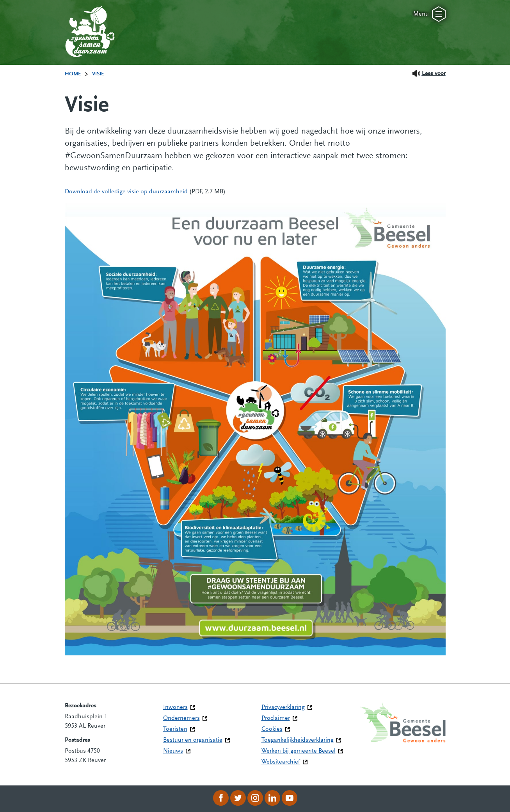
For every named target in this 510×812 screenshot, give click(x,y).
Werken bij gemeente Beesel (299, 751)
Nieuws (173, 751)
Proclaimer (276, 718)
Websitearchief (281, 762)
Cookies (272, 729)
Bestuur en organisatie (193, 740)
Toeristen (175, 729)
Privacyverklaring (283, 707)
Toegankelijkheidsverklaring (298, 740)
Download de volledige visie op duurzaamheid (126, 192)
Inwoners (175, 707)
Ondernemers (181, 718)
